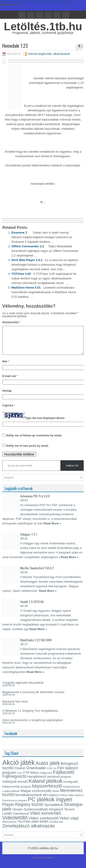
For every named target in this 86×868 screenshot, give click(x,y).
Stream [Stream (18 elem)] (18, 815)
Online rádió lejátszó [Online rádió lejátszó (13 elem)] (72, 801)
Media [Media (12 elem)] (56, 796)
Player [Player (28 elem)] (8, 810)
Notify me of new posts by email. (28, 451)
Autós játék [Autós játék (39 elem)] (48, 769)
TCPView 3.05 (21, 274)
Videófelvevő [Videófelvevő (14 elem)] (21, 819)
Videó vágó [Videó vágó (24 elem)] (69, 824)
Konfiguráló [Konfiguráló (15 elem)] (71, 787)
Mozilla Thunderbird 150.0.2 (37, 573)
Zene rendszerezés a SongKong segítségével (32, 726)
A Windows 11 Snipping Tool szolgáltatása (30, 716)
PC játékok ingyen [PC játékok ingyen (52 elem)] (50, 805)
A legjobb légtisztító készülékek (23, 688)
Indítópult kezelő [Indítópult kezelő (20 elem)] (15, 787)
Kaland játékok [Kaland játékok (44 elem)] (46, 787)
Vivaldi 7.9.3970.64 (32, 607)
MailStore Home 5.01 (26, 288)
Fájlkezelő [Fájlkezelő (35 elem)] (64, 778)
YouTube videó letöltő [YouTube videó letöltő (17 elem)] (33, 827)
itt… (43, 202)
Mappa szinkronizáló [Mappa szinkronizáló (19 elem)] (36, 796)
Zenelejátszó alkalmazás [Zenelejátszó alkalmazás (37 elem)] (29, 831)
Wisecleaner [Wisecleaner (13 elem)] (10, 827)
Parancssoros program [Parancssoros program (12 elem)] (15, 806)
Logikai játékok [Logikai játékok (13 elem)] (11, 796)
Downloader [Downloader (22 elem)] (36, 773)
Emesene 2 (19, 233)
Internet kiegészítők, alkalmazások (49, 54)
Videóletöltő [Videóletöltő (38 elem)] (15, 823)
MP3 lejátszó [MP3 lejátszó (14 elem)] (51, 801)
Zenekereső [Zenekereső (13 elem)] (56, 827)
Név (6, 367)
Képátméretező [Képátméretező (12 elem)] (71, 792)
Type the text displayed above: (45, 424)
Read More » (52, 529)
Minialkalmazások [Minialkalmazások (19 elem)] (29, 800)
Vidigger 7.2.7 (29, 540)
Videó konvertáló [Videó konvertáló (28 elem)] (45, 819)
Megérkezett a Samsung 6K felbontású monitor (33, 698)
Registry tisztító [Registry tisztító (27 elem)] (29, 810)
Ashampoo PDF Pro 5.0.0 (35, 501)
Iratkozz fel (72, 471)
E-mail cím (10, 382)
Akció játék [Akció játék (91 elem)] (19, 768)
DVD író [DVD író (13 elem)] (52, 774)
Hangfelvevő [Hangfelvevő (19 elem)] (37, 782)
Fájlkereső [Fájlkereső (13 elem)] (46, 778)
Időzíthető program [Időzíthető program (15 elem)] (59, 782)
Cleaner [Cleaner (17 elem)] (20, 774)
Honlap (7, 396)
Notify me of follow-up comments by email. (34, 441)
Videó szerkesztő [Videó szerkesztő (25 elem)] (43, 824)
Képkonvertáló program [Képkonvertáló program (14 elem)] (17, 792)
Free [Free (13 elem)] (20, 778)
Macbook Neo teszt (15, 707)
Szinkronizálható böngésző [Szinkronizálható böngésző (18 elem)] (44, 815)
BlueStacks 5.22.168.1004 (36, 645)
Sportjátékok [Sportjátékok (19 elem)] (54, 810)
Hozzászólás (11, 322)
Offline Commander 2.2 (28, 246)
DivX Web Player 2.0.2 (27, 260)
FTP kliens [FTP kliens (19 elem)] (31, 778)
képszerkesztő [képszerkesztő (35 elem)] (47, 791)
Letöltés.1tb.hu (43, 26)
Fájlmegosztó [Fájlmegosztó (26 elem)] (14, 782)
